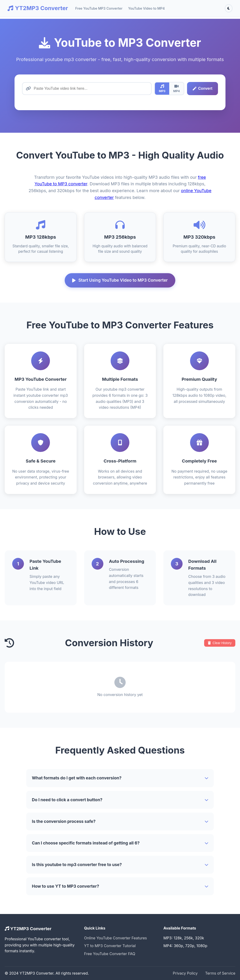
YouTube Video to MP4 (146, 8)
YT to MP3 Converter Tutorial (110, 946)
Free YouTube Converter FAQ (110, 954)
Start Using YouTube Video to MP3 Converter (120, 280)
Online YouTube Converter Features (116, 938)
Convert (202, 88)
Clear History (220, 643)
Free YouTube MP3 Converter (99, 8)
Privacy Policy (185, 973)
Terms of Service (220, 973)
